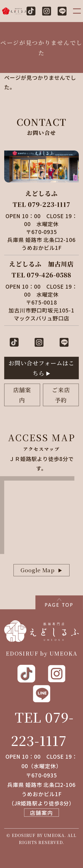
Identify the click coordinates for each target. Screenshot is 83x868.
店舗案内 (22, 395)
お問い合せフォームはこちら (41, 368)
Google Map (38, 570)
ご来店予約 (61, 395)
